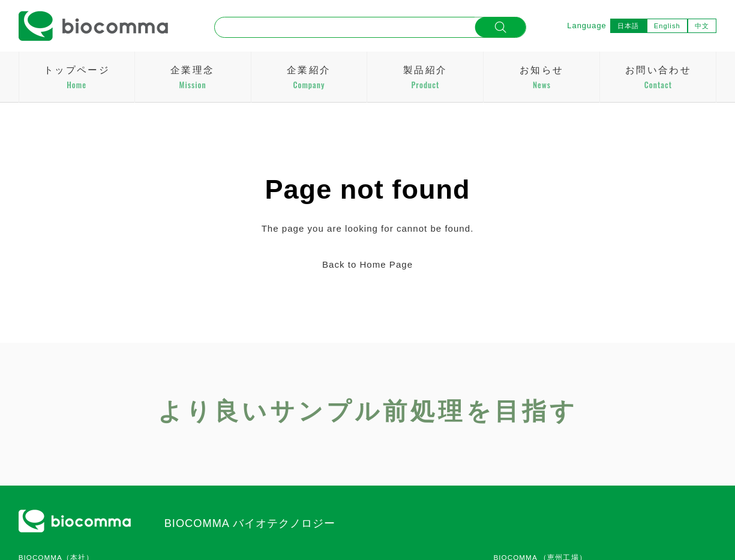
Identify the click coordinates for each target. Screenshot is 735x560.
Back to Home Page (367, 264)
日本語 (628, 26)
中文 (702, 26)
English (667, 26)
